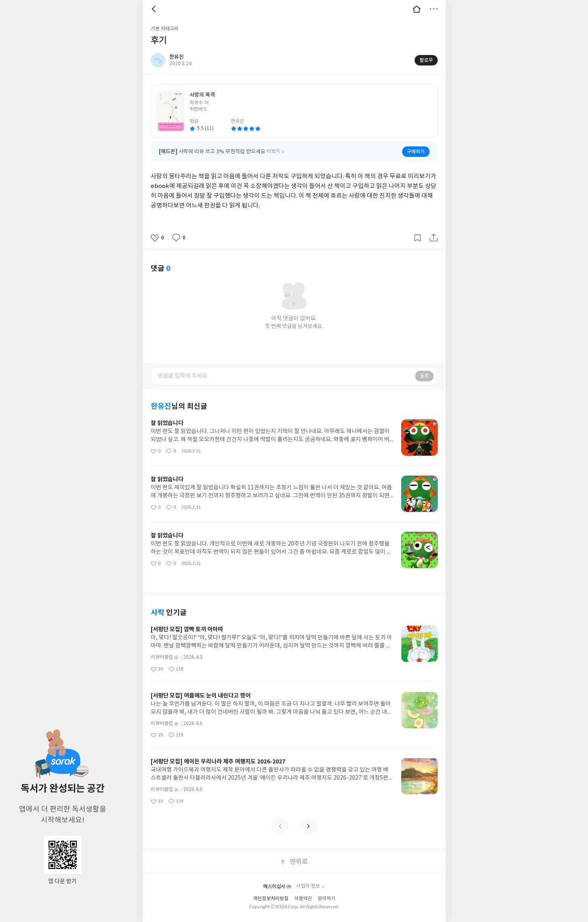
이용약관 (303, 899)
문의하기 (327, 899)
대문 (417, 9)
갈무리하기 (417, 238)
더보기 (434, 9)
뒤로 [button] (155, 9)
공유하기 (434, 238)
